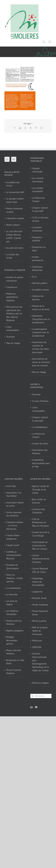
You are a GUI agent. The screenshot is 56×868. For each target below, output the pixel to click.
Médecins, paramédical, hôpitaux (12, 297)
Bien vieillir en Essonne (39, 501)
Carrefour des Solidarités (39, 511)
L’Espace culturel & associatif (40, 209)
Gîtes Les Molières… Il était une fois (14, 578)
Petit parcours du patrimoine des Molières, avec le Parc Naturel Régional (14, 314)
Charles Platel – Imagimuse (14, 537)
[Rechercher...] (41, 696)
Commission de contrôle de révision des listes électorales (41, 347)
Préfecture (37, 641)
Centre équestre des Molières (14, 514)
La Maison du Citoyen (38, 200)
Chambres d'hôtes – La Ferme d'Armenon (15, 526)
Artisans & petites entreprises (15, 279)
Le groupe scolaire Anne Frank (15, 200)
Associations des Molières (40, 452)
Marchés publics (40, 283)
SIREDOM (37, 647)
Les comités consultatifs (38, 190)
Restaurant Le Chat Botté (15, 662)
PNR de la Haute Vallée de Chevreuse (40, 631)
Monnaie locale (39, 598)
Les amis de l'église (12, 603)
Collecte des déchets (38, 298)
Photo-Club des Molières (14, 652)
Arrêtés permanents (38, 259)
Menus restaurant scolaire (14, 210)
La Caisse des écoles (13, 256)
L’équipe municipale (37, 170)
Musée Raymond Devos (40, 613)
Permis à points (39, 621)
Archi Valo (11, 486)
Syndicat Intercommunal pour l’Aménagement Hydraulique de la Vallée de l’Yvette (40, 662)
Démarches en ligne (39, 249)
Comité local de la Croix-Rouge (41, 534)
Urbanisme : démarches (38, 269)
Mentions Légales (40, 683)
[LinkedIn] (7, 159)
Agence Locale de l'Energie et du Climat (41, 489)
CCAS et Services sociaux (40, 219)
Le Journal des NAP (15, 192)
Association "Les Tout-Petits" (14, 494)
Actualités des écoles (13, 184)
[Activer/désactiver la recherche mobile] (44, 42)
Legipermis (37, 592)
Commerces (12, 287)
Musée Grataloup (40, 605)
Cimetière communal (37, 229)
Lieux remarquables (13, 329)
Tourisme (11, 337)
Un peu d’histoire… (41, 401)
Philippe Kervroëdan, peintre (12, 640)
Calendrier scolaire (15, 218)
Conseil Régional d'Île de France (40, 570)
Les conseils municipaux (38, 180)
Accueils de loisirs (15, 248)
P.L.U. (35, 277)
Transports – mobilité (38, 239)
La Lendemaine (14, 588)
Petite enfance (13, 225)
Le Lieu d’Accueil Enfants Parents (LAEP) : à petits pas (14, 236)
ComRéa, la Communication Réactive (14, 555)
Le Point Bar (12, 594)
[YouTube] (14, 159)
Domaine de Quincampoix (13, 567)
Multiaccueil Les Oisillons (14, 622)
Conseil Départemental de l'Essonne (41, 559)
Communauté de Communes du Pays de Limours (40, 545)
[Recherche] (32, 696)
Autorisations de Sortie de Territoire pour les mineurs (41, 362)
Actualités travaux (41, 290)
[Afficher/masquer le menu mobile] (50, 42)
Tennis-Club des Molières (14, 672)
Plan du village (13, 343)
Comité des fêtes (40, 444)
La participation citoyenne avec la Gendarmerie (40, 332)
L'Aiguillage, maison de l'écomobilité (38, 582)
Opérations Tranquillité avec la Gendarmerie (41, 319)
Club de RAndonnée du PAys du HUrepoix (41, 522)
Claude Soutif (13, 545)
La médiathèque (40, 427)
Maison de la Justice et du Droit (41, 308)
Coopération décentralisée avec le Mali (41, 463)
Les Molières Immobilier (12, 613)
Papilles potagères (15, 631)
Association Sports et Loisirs (15, 504)
